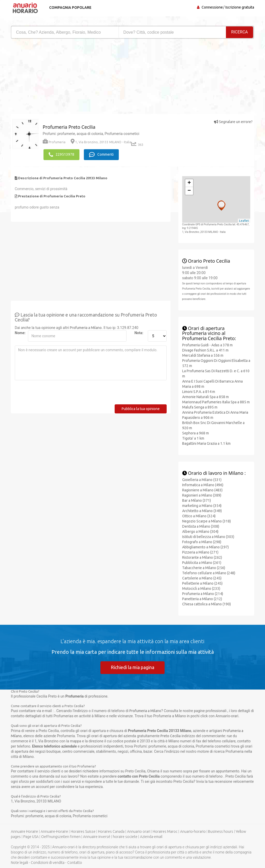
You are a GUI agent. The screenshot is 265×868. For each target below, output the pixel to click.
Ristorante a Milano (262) (202, 557)
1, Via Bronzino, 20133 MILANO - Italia (101, 142)
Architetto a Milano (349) (202, 511)
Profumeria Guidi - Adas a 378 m (207, 345)
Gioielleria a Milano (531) (202, 479)
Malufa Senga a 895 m (200, 407)
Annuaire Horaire (24, 831)
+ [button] (189, 183)
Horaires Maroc (165, 831)
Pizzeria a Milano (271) (200, 552)
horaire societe (125, 836)
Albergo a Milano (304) (200, 531)
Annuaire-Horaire (54, 831)
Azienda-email (151, 836)
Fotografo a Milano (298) (202, 542)
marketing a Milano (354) (202, 505)
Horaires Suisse (83, 831)
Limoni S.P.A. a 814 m (199, 391)
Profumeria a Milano (86, 327)
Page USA (31, 836)
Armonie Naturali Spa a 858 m (205, 397)
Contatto (75, 862)
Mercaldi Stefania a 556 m (203, 355)
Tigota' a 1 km (193, 438)
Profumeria (54, 142)
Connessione (212, 7)
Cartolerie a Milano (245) (202, 578)
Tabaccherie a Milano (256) (204, 568)
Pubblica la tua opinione (141, 408)
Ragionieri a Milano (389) (202, 495)
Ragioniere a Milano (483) (202, 490)
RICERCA (240, 32)
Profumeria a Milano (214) (203, 593)
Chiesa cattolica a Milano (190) (207, 604)
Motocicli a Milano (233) (201, 588)
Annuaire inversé (97, 836)
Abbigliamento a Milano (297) (205, 547)
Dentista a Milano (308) (201, 526)
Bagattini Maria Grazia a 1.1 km (206, 443)
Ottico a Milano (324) (199, 516)
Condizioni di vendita (48, 862)
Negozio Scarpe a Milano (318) (207, 521)
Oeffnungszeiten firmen (61, 836)
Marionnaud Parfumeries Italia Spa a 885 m (216, 402)
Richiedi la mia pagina (132, 667)
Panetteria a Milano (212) (202, 599)
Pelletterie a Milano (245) (202, 583)
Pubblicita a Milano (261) (202, 562)
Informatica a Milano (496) (203, 485)
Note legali (19, 862)
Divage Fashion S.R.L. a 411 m (205, 350)
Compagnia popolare (70, 8)
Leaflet (244, 220)
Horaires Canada (111, 831)
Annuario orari (139, 831)
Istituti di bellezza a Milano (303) (208, 536)
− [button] (189, 191)
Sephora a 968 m (196, 433)
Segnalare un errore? (233, 122)
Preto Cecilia (171, 736)
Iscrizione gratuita (240, 7)
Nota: (139, 333)
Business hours (221, 831)
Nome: (19, 333)
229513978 (61, 154)
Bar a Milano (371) (197, 500)
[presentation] (54, 394)
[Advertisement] (70, 78)
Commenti (102, 154)
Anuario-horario (193, 831)
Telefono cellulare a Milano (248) (209, 573)
